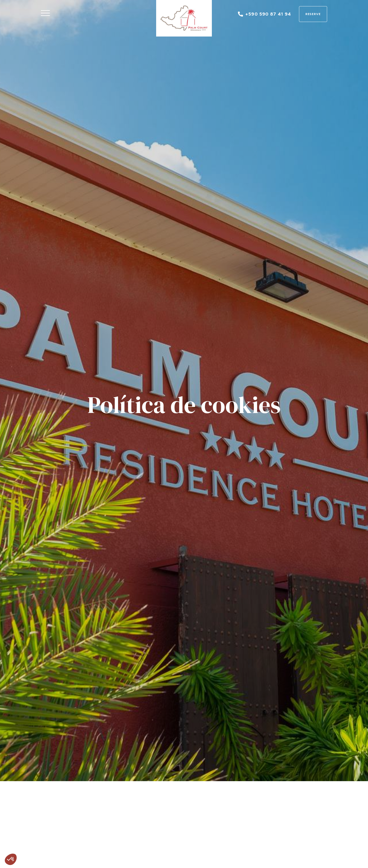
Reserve (313, 14)
